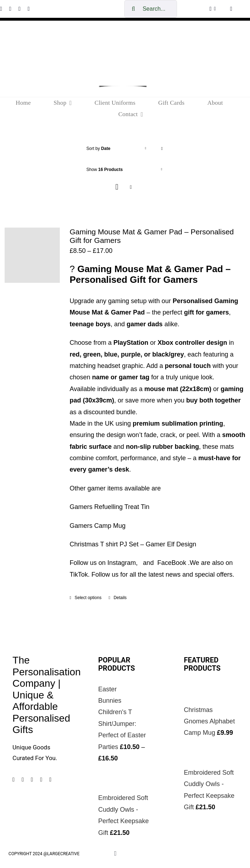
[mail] (50, 780)
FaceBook (172, 563)
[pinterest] (20, 9)
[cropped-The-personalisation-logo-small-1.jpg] (123, 40)
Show (105, 170)
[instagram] (10, 9)
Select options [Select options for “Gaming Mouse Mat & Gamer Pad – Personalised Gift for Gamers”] (88, 598)
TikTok (79, 575)
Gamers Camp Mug (98, 526)
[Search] (133, 9)
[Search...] (151, 9)
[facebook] (14, 780)
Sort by (98, 149)
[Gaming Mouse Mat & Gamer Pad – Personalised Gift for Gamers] (32, 255)
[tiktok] (29, 9)
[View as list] (131, 187)
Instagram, (124, 563)
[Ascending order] (162, 149)
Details (120, 598)
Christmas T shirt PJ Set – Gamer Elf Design (133, 544)
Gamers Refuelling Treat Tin (110, 507)
